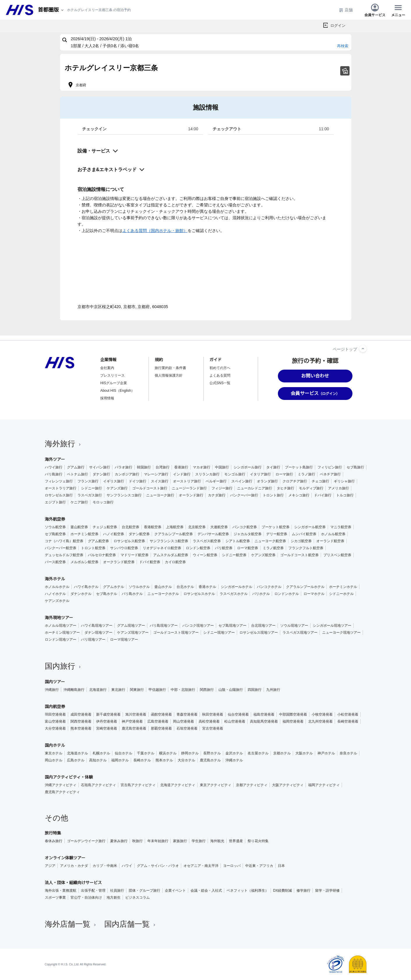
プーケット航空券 (276, 527)
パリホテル (261, 594)
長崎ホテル (142, 760)
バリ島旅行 (54, 474)
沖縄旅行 (52, 690)
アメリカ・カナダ (74, 866)
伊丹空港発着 (107, 721)
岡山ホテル (54, 760)
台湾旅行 (163, 467)
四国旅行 (255, 690)
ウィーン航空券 (205, 555)
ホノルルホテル (57, 587)
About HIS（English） (117, 391)
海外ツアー (55, 459)
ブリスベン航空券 (337, 555)
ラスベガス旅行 (90, 495)
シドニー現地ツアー (219, 633)
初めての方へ (220, 368)
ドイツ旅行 (137, 481)
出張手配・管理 (93, 891)
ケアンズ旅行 (117, 488)
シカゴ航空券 (301, 541)
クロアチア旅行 (295, 481)
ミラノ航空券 (273, 548)
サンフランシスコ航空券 (169, 541)
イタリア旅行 (260, 474)
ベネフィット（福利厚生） (248, 891)
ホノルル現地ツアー (61, 626)
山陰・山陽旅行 (231, 690)
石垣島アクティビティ (98, 785)
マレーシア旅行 (156, 474)
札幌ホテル (101, 753)
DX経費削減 (283, 891)
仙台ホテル (124, 753)
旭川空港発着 (136, 714)
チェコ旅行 (320, 481)
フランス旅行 (88, 481)
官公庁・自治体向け (86, 898)
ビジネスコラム (137, 898)
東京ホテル (54, 753)
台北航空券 (130, 527)
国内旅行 (63, 666)
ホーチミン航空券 (84, 534)
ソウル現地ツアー (294, 626)
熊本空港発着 (81, 728)
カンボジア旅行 (127, 474)
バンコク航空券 (245, 527)
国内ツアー (55, 682)
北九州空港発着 (320, 721)
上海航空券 (175, 527)
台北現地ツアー (263, 626)
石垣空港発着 (187, 728)
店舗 (346, 10)
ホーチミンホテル (343, 587)
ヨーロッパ (232, 866)
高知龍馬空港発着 (264, 721)
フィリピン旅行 (330, 467)
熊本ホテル (164, 760)
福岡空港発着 (293, 721)
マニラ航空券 (341, 527)
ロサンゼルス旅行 (59, 495)
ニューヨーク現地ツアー (341, 633)
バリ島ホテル (132, 594)
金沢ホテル (234, 753)
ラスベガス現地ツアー (300, 633)
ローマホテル (314, 594)
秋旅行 (137, 841)
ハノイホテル (55, 594)
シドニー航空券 (234, 555)
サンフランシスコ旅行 (124, 495)
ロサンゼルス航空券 (129, 541)
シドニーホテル (341, 594)
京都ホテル (282, 753)
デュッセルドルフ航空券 (64, 555)
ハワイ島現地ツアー (97, 626)
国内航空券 (55, 707)
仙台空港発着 (238, 714)
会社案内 (107, 368)
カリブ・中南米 (105, 866)
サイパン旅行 (100, 467)
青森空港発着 (187, 714)
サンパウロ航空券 (124, 548)
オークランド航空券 (119, 562)
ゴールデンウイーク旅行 (86, 841)
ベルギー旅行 (216, 481)
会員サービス (375, 10)
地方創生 (114, 898)
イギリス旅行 (114, 481)
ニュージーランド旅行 (189, 488)
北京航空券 (197, 527)
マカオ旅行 (202, 467)
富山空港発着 (55, 721)
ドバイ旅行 (323, 495)
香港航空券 (153, 527)
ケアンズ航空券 (263, 555)
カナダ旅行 (217, 495)
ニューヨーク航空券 (270, 541)
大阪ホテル (304, 753)
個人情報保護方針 (169, 375)
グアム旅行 (76, 467)
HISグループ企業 (114, 383)
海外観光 (217, 841)
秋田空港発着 (213, 714)
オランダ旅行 (267, 481)
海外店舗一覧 (71, 924)
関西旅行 (207, 690)
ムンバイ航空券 (304, 534)
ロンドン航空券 (198, 548)
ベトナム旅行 (77, 474)
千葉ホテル (146, 753)
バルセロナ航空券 (102, 555)
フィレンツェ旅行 (59, 481)
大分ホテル (186, 760)
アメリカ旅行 (338, 488)
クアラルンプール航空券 (174, 534)
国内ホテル (55, 745)
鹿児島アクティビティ (62, 792)
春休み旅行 (54, 841)
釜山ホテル (163, 587)
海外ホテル (55, 579)
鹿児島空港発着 (134, 728)
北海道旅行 (98, 690)
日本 (281, 866)
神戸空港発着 (132, 721)
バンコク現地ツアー (198, 626)
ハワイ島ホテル (86, 587)
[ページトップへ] (363, 349)
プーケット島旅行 (299, 467)
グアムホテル (114, 587)
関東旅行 (137, 690)
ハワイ (127, 866)
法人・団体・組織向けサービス (73, 883)
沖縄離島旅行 (74, 690)
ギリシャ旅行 (344, 481)
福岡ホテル (120, 760)
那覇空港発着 (161, 728)
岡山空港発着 (184, 721)
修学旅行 (304, 891)
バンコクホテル (269, 587)
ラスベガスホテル (234, 594)
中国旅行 (222, 467)
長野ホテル (212, 753)
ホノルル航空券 (333, 534)
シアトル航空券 (238, 541)
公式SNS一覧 (220, 383)
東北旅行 (118, 690)
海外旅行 (63, 444)
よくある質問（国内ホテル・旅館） (155, 231)
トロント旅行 (273, 495)
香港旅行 (181, 467)
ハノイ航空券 (114, 534)
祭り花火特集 (258, 841)
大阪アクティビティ (288, 785)
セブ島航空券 (55, 534)
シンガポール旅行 (248, 467)
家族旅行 (180, 841)
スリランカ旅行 (207, 474)
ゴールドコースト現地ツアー (176, 633)
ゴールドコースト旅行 (150, 488)
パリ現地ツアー (93, 640)
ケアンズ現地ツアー (133, 633)
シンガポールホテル (237, 587)
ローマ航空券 (248, 548)
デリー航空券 (277, 534)
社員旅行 (117, 891)
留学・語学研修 (327, 891)
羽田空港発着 (55, 714)
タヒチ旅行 (285, 488)
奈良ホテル (348, 753)
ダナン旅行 (101, 474)
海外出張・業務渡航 (61, 891)
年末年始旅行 (158, 841)
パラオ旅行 (124, 467)
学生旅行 (199, 841)
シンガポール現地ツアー (332, 626)
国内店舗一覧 (130, 924)
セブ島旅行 (355, 467)
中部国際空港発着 (293, 714)
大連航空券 (219, 527)
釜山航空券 (79, 527)
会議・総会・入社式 (206, 891)
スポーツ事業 (55, 898)
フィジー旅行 (222, 488)
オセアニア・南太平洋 (201, 866)
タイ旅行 (273, 467)
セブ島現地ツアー (232, 626)
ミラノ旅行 (306, 474)
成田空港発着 (81, 714)
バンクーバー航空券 (61, 548)
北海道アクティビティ (178, 785)
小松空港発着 (348, 714)
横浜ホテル (168, 753)
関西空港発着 (81, 721)
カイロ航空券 (175, 562)
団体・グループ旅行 (144, 891)
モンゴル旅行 (235, 474)
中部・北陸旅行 (183, 690)
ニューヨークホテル (163, 594)
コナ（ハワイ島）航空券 (64, 541)
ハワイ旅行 (54, 467)
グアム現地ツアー (131, 626)
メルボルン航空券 (84, 562)
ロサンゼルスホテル (199, 594)
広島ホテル (76, 760)
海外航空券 (55, 519)
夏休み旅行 (119, 841)
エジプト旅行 (55, 502)
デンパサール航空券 (213, 534)
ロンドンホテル (287, 594)
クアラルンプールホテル (305, 587)
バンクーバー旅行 (244, 495)
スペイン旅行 (242, 481)
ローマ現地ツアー (124, 640)
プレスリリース (112, 375)
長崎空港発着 (348, 721)
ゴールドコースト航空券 (299, 555)
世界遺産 (236, 841)
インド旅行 (182, 474)
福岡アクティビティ (324, 785)
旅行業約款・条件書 (170, 368)
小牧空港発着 (322, 714)
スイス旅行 (160, 481)
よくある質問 (220, 375)
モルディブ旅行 (311, 488)
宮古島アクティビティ (138, 785)
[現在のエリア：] (51, 10)
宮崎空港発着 (107, 728)
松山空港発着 (235, 721)
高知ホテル (98, 760)
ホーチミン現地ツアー (62, 633)
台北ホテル (185, 587)
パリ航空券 (224, 548)
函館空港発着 (161, 714)
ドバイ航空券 (150, 562)
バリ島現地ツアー (164, 626)
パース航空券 (55, 562)
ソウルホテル (139, 587)
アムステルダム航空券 (171, 555)
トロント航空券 (93, 548)
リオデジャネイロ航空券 (162, 548)
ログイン (338, 26)
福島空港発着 (264, 714)
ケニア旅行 (79, 502)
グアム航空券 (98, 541)
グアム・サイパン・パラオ (158, 866)
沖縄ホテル (234, 760)
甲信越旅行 (157, 690)
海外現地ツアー (59, 618)
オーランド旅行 (191, 495)
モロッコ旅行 (103, 502)
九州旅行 (273, 690)
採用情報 (107, 398)
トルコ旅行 (345, 495)
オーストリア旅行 (187, 481)
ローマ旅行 (284, 474)
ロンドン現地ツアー (61, 640)
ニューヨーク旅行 (160, 495)
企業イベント (175, 891)
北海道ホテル (77, 753)
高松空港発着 (209, 721)
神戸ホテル (326, 753)
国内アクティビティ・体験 (69, 777)
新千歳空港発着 (108, 714)
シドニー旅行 (91, 488)
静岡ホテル (190, 753)
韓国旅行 (144, 467)
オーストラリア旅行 (61, 488)
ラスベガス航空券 (207, 541)
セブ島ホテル (107, 594)
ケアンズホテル (57, 601)
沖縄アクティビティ (61, 785)
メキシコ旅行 (299, 495)
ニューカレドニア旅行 (255, 488)
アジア (50, 866)
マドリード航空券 (135, 555)
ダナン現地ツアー (98, 633)
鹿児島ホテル (210, 760)
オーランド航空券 (330, 541)
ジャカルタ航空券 (248, 534)
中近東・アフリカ (259, 866)
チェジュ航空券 (105, 527)
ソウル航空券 (55, 527)
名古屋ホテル (258, 753)
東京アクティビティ (216, 785)
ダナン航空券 (139, 534)
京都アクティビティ (252, 785)
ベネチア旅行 (330, 474)
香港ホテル (207, 587)
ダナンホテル (81, 594)
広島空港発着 (158, 721)
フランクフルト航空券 (306, 548)
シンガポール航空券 (310, 527)
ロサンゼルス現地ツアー (259, 633)
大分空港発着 (55, 728)
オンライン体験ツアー (65, 858)
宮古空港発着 (213, 728)
